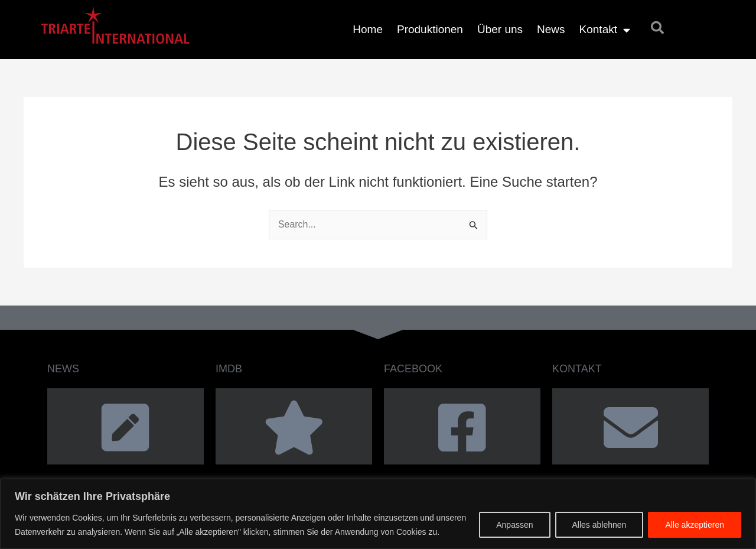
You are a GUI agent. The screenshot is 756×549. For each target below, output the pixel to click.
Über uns (500, 29)
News (551, 29)
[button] (657, 28)
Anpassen (514, 525)
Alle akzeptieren (695, 525)
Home (368, 29)
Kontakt (605, 30)
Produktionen (430, 29)
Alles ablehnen (599, 525)
